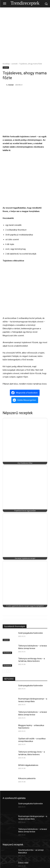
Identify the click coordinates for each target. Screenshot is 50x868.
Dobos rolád (23, 863)
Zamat (11, 85)
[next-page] (9, 671)
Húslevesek (7, 653)
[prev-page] (4, 671)
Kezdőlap (6, 64)
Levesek (14, 64)
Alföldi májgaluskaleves (28, 765)
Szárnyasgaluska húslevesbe (31, 633)
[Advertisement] (25, 34)
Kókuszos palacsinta (27, 778)
